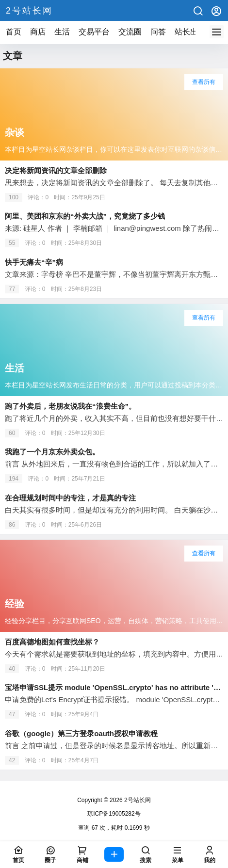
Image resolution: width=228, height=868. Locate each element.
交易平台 (94, 32)
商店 (38, 32)
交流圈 (130, 32)
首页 (14, 32)
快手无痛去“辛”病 (34, 262)
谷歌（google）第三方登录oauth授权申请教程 (81, 733)
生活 (62, 32)
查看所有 (204, 82)
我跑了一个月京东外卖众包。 (52, 452)
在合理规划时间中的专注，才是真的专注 (70, 498)
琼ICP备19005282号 (114, 814)
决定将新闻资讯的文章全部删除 (56, 170)
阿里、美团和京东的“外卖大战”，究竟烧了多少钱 (85, 216)
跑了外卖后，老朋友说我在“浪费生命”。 (70, 406)
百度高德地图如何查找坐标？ (52, 642)
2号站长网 (137, 800)
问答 (158, 32)
